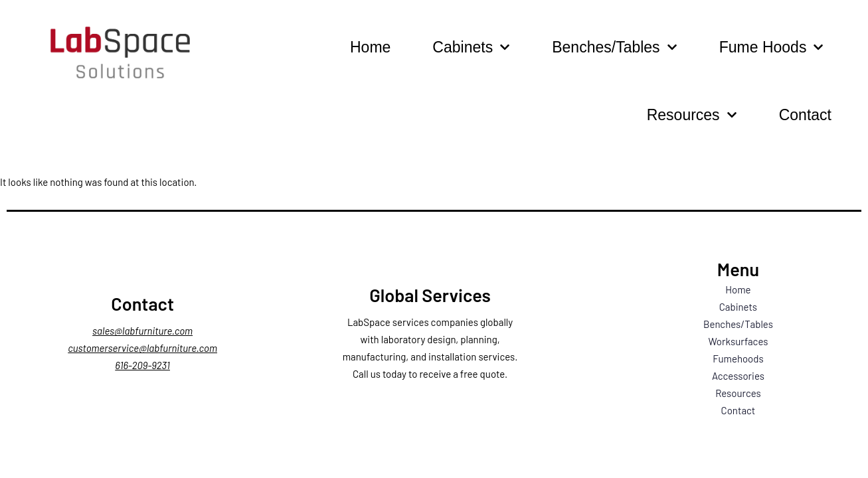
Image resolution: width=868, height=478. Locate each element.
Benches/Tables (614, 47)
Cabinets (471, 47)
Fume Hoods (772, 47)
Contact (805, 115)
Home (370, 47)
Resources (692, 115)
